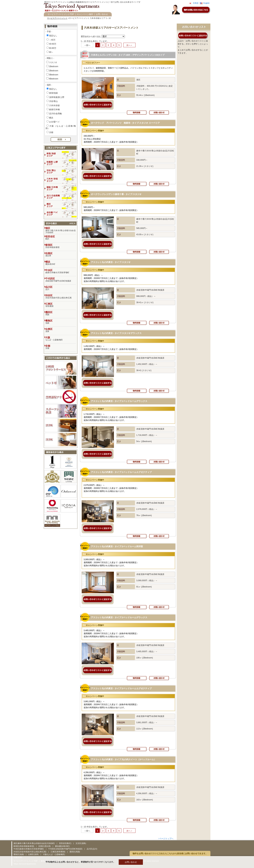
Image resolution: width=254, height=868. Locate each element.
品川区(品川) (92, 849)
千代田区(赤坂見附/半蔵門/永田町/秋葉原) (66, 849)
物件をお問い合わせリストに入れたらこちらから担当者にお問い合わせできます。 (170, 854)
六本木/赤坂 (54, 105)
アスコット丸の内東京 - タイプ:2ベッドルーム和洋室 (117, 546)
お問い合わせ (102, 14)
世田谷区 (61, 238)
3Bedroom (54, 75)
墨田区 (61, 313)
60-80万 (53, 48)
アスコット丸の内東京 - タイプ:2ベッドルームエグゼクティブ (121, 688)
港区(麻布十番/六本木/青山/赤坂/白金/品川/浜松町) (34, 843)
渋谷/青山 (53, 101)
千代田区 (61, 280)
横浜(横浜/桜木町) (62, 846)
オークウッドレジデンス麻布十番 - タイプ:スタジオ (116, 194)
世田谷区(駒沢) (65, 843)
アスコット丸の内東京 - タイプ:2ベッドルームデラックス (119, 617)
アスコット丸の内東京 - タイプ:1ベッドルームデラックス (119, 401)
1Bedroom (54, 66)
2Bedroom (54, 71)
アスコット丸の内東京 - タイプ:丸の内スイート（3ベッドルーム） (123, 759)
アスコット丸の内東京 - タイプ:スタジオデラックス (116, 333)
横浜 (51, 118)
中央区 (61, 271)
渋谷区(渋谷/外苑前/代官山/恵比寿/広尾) (30, 852)
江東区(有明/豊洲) (58, 852)
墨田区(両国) (75, 852)
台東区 (61, 330)
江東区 (61, 305)
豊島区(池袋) (19, 854)
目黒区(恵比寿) (45, 846)
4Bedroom (54, 79)
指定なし (53, 36)
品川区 (61, 288)
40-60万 (53, 44)
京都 (51, 132)
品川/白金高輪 (55, 114)
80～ (51, 52)
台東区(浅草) (34, 854)
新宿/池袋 (53, 93)
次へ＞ (129, 45)
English (206, 3)
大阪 (61, 338)
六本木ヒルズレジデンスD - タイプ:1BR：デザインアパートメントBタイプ (128, 55)
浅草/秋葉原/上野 (57, 97)
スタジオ (53, 62)
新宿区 (61, 246)
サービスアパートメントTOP (61, 14)
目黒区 (61, 254)
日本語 (196, 3)
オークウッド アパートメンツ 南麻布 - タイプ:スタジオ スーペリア (125, 123)
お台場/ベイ (54, 122)
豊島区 (61, 322)
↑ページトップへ (166, 839)
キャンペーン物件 (85, 14)
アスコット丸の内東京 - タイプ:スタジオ (111, 262)
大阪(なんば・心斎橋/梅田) (54, 854)
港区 (61, 230)
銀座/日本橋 (54, 110)
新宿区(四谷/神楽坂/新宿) (24, 846)
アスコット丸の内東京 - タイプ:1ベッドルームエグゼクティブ (121, 472)
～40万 (52, 40)
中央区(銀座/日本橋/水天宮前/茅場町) (29, 849)
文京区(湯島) (81, 843)
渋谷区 (61, 296)
